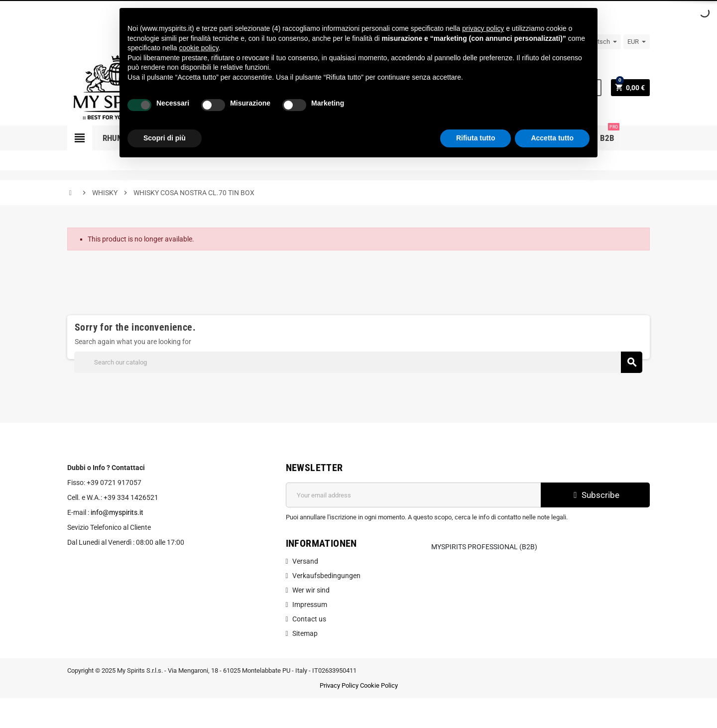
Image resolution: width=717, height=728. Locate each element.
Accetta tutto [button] (552, 138)
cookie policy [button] (199, 48)
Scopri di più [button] (165, 138)
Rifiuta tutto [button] (476, 138)
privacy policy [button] (483, 28)
